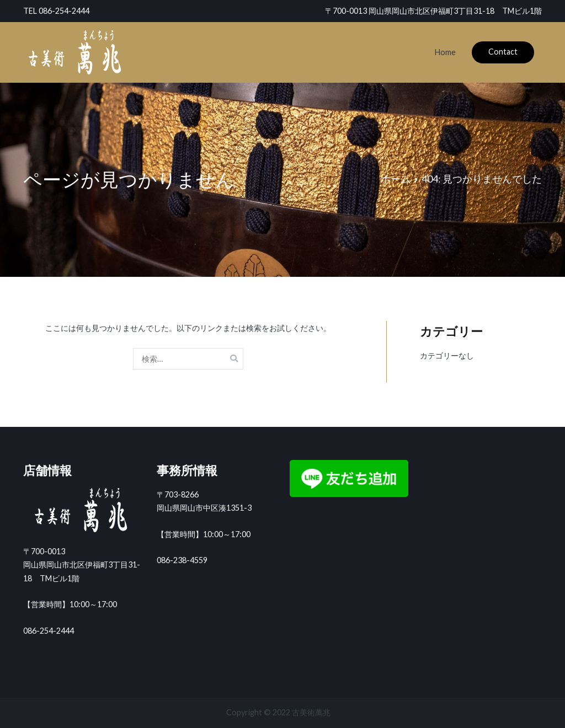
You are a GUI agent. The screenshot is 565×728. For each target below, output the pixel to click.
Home (445, 52)
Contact (503, 52)
